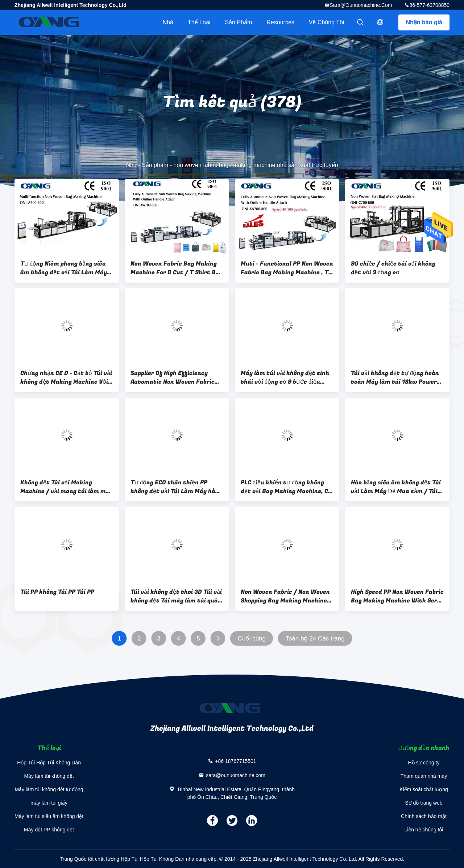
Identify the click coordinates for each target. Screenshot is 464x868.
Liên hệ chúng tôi (424, 830)
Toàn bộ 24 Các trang (315, 639)
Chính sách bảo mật (424, 816)
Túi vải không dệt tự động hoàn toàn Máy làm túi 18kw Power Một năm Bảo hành (395, 377)
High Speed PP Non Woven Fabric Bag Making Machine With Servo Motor (397, 596)
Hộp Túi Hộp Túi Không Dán (49, 763)
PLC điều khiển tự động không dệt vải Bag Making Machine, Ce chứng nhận (286, 487)
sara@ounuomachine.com (361, 5)
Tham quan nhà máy (424, 776)
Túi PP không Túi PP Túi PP (57, 592)
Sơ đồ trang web (424, 803)
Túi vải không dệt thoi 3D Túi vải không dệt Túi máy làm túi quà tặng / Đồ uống (176, 596)
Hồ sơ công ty (424, 763)
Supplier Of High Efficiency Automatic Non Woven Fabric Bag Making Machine (173, 377)
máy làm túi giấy (49, 803)
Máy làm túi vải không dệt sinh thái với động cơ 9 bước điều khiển (285, 377)
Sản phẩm (238, 22)
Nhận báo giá (424, 22)
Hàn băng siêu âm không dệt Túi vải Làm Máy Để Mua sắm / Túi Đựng (396, 487)
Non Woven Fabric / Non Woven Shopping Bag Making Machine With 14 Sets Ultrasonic (285, 596)
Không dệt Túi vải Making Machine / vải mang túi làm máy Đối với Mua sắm (67, 487)
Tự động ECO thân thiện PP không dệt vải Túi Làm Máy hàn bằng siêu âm (175, 487)
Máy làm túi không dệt (49, 776)
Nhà (168, 22)
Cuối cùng (252, 639)
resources (280, 22)
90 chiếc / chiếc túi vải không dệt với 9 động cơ (393, 268)
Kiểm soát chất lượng (424, 789)
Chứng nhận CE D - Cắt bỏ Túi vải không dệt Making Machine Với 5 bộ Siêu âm (67, 377)
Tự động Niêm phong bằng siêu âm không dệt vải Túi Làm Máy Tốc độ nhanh (64, 268)
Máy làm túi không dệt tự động (49, 789)
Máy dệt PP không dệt (49, 830)
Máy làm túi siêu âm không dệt (49, 816)
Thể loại (199, 22)
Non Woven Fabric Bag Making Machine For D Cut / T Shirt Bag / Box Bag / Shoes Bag (177, 268)
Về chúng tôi (327, 22)
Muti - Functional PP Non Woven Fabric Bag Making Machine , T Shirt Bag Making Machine (287, 268)
